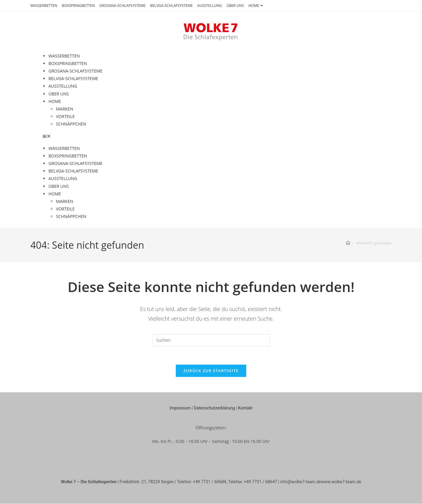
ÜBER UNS (235, 6)
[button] (211, 136)
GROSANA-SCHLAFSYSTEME (123, 6)
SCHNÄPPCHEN (71, 124)
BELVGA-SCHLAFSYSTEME (172, 6)
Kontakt (245, 408)
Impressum (180, 408)
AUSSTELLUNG (209, 6)
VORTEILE (65, 116)
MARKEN (65, 109)
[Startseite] (348, 243)
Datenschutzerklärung (214, 408)
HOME (256, 6)
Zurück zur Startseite (211, 371)
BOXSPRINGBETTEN (78, 6)
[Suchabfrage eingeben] (211, 340)
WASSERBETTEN (44, 6)
